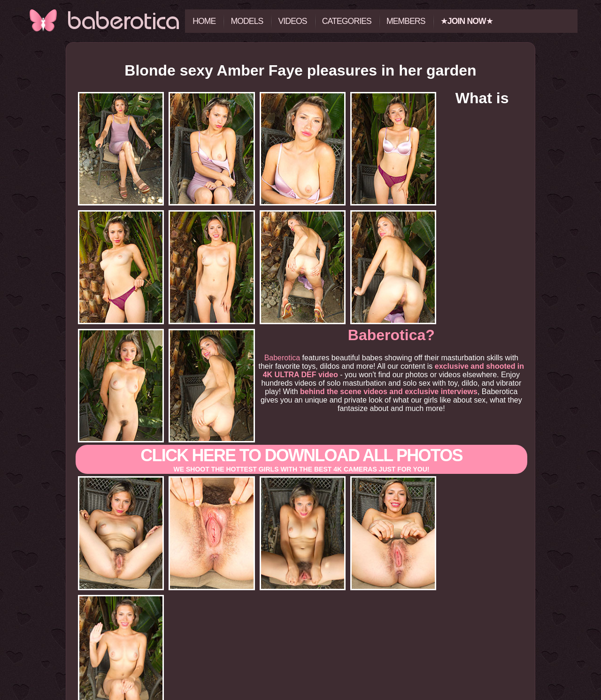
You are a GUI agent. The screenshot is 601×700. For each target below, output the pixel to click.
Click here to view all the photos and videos (300, 640)
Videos (292, 21)
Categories (347, 21)
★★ (467, 21)
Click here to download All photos (301, 400)
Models (247, 21)
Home (204, 21)
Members (406, 21)
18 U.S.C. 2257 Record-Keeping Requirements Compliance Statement (300, 696)
